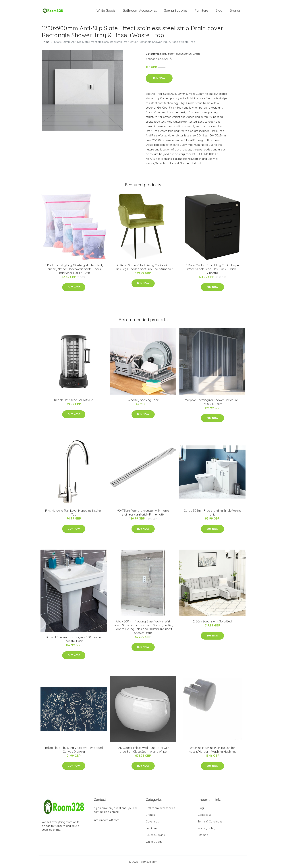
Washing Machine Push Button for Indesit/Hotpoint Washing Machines (212, 750)
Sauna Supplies (176, 10)
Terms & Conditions (210, 821)
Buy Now (159, 78)
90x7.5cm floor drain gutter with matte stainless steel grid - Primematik (143, 513)
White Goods (106, 10)
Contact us (205, 815)
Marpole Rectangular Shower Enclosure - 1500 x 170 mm (212, 402)
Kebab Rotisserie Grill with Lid (74, 400)
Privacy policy (206, 828)
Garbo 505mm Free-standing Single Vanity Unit (212, 513)
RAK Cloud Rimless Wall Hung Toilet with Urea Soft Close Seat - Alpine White (143, 750)
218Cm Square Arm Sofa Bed (212, 621)
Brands (235, 10)
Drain (196, 54)
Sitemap (203, 835)
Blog (219, 10)
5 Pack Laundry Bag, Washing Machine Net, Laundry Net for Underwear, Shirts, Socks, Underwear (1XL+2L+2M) (74, 269)
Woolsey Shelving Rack (143, 400)
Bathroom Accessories (140, 10)
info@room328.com (106, 820)
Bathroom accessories (177, 54)
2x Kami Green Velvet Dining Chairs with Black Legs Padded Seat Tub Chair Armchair (143, 267)
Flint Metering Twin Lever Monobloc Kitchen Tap (74, 513)
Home (46, 42)
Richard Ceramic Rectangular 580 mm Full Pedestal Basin (74, 639)
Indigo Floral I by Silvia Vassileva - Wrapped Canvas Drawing (74, 750)
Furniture (201, 10)
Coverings (152, 821)
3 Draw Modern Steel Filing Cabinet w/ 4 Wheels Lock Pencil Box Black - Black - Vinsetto (212, 269)
